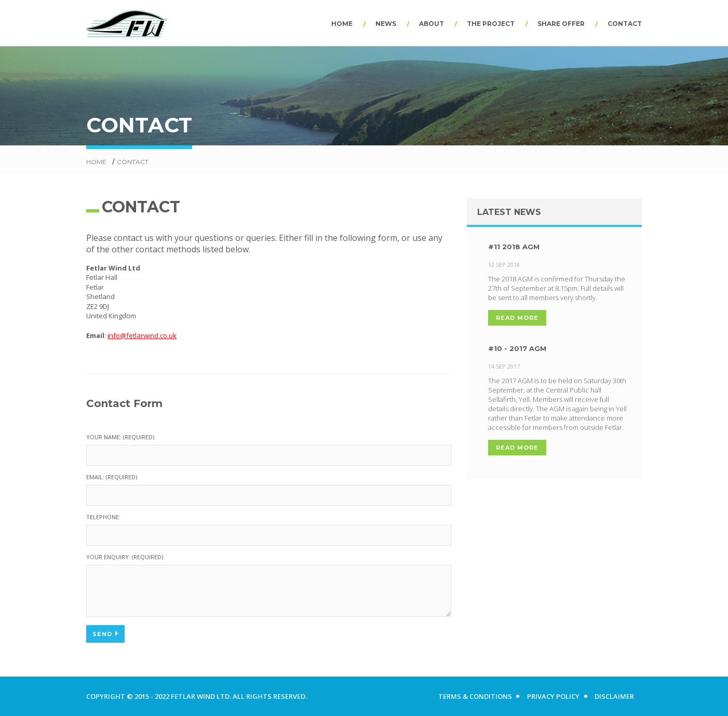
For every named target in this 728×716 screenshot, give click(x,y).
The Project (491, 24)
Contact (625, 24)
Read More (507, 318)
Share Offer (561, 24)
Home (342, 24)
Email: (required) (112, 477)
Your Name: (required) (120, 437)
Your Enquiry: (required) (125, 557)
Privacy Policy (553, 696)
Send (105, 633)
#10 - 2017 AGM (507, 348)
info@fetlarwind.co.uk (142, 335)
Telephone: (103, 517)
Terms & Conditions (474, 696)
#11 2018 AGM (504, 247)
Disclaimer (614, 696)
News (386, 24)
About (432, 24)
